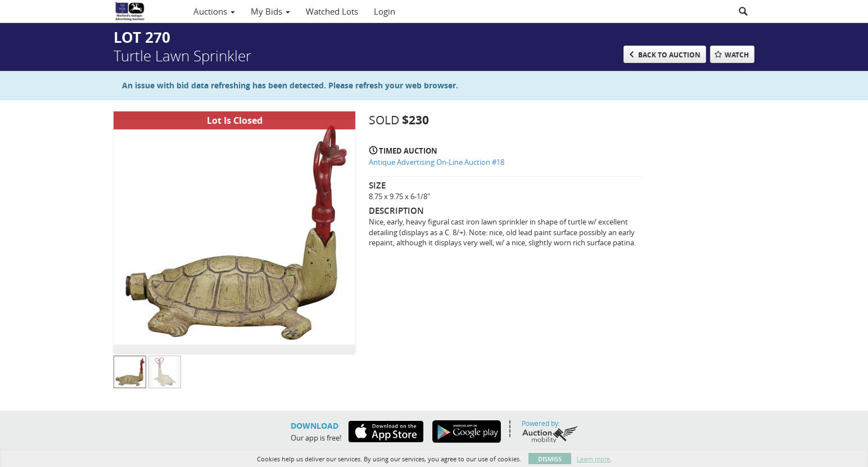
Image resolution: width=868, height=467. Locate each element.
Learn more (593, 459)
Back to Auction (669, 55)
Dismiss (550, 459)
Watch (737, 55)
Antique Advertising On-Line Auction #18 (437, 162)
